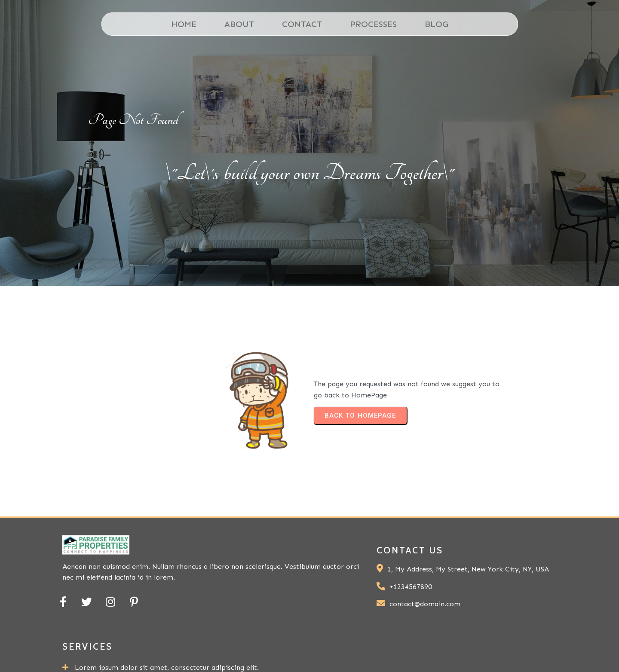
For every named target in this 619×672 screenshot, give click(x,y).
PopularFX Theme (515, 652)
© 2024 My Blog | (435, 652)
